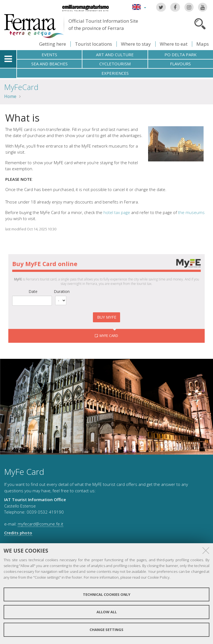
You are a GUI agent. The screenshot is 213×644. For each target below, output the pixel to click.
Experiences (115, 73)
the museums (191, 212)
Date (33, 291)
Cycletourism (115, 64)
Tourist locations (93, 44)
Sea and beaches (50, 64)
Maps (203, 44)
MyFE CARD (108, 336)
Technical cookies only (107, 594)
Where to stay (136, 44)
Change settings (106, 630)
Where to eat (174, 44)
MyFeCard (21, 87)
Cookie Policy (159, 577)
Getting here (53, 44)
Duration (62, 291)
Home (10, 96)
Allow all (107, 612)
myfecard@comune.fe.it (40, 524)
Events (49, 55)
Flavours (180, 64)
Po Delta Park (181, 55)
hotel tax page (117, 212)
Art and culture (115, 55)
